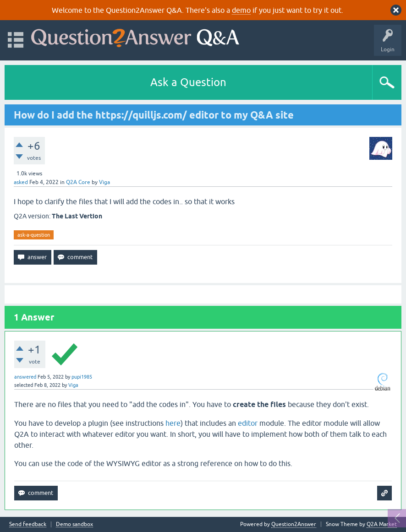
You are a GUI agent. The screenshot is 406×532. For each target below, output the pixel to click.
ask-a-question (34, 235)
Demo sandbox (74, 524)
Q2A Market (382, 524)
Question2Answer (294, 524)
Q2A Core (78, 182)
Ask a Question (188, 82)
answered (25, 377)
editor (248, 423)
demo (241, 10)
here (173, 423)
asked (21, 182)
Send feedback (28, 524)
